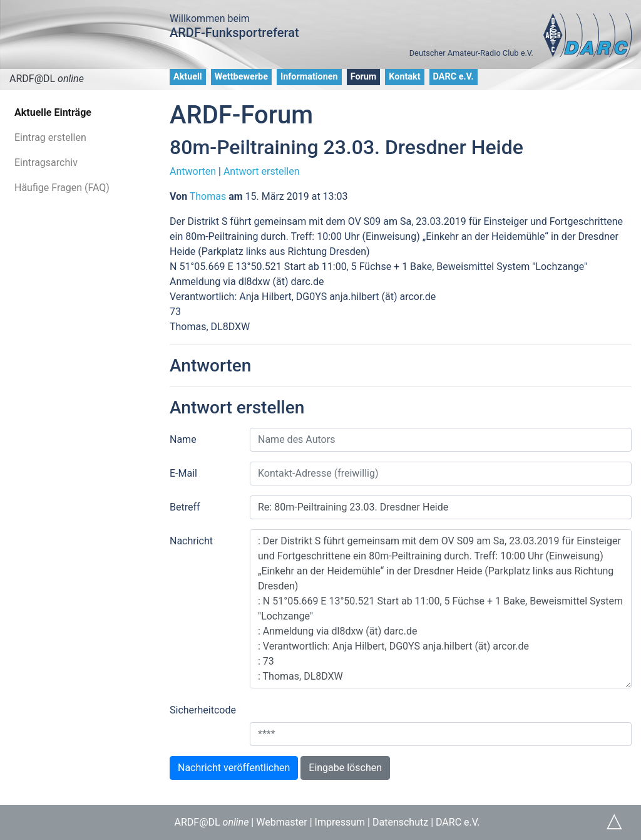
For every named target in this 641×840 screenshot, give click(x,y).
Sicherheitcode (203, 710)
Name (183, 439)
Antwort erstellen (262, 171)
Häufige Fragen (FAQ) (62, 188)
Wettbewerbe (241, 77)
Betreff (185, 507)
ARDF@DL (47, 79)
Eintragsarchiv (46, 163)
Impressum (340, 822)
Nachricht (191, 541)
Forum (364, 77)
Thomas (208, 196)
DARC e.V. (454, 77)
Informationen (309, 77)
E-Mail (183, 473)
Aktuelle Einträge (53, 112)
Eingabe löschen (345, 768)
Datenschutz (400, 822)
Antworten (193, 171)
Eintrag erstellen (50, 137)
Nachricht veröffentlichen (234, 768)
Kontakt (404, 77)
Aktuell (188, 77)
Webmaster (282, 822)
